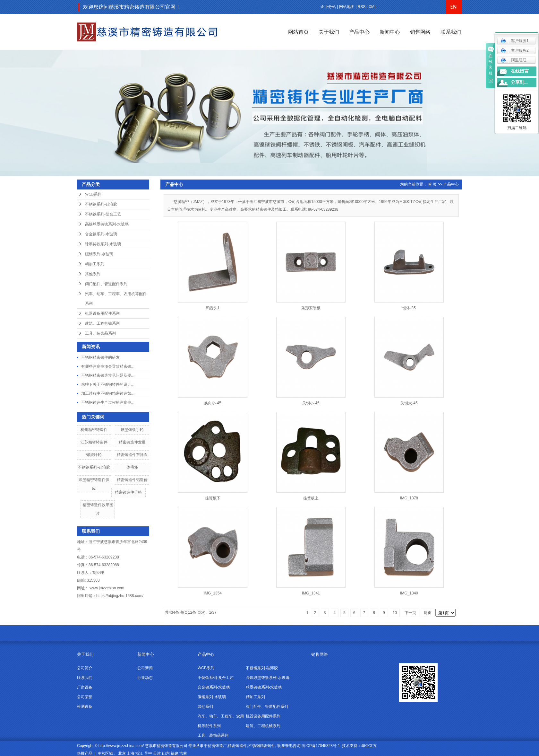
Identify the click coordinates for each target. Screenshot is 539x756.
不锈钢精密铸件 (262, 746)
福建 (175, 753)
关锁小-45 (311, 403)
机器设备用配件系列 (102, 313)
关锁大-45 (409, 403)
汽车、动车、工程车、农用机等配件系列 (116, 299)
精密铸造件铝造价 (132, 480)
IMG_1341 (311, 593)
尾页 (428, 613)
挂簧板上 (311, 498)
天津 (157, 753)
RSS (362, 7)
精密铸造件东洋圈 (132, 455)
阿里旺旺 (513, 60)
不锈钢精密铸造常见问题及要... (108, 375)
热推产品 (85, 753)
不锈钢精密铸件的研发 (100, 357)
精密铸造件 (237, 746)
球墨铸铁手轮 (132, 430)
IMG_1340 (409, 593)
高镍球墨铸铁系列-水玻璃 (107, 224)
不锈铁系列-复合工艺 (103, 214)
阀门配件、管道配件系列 (106, 284)
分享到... (519, 82)
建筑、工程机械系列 (102, 323)
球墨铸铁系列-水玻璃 (103, 244)
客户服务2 (515, 50)
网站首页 (298, 32)
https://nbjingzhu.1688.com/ (120, 596)
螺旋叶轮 (94, 455)
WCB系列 (93, 194)
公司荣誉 (85, 697)
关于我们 (329, 32)
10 (395, 613)
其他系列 (93, 274)
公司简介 (85, 668)
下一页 (410, 613)
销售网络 (420, 32)
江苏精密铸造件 (94, 442)
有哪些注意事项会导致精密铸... (108, 366)
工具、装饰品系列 (100, 333)
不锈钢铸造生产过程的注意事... (108, 402)
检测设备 (85, 707)
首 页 (432, 184)
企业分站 (328, 7)
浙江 (139, 753)
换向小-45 (213, 403)
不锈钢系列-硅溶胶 (101, 204)
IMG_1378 (409, 498)
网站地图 (347, 7)
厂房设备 (85, 687)
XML (373, 7)
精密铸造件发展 (132, 442)
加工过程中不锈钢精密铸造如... (108, 393)
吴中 (148, 753)
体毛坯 (132, 467)
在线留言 (520, 71)
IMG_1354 (213, 593)
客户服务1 (515, 41)
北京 (122, 753)
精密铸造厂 (217, 746)
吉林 (183, 753)
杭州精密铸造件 (94, 430)
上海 (131, 753)
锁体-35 (409, 308)
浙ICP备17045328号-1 (321, 746)
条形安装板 (311, 308)
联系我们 (451, 32)
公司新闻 (145, 668)
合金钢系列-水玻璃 (101, 234)
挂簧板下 (213, 498)
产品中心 (359, 32)
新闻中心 (390, 32)
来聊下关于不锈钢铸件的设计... (108, 384)
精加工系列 (95, 264)
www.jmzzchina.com (107, 588)
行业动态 (145, 678)
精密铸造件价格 (128, 492)
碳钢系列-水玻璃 (99, 254)
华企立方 (369, 746)
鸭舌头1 (213, 308)
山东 (166, 753)
